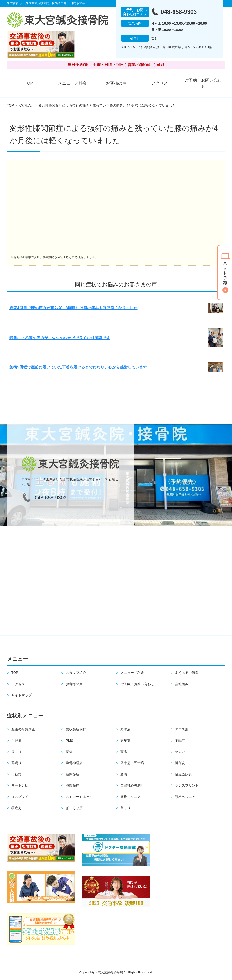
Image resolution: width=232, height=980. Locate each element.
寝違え (16, 808)
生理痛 (16, 741)
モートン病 (20, 785)
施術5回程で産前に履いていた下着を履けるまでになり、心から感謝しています (78, 367)
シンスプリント (187, 785)
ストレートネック (79, 797)
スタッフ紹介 (76, 673)
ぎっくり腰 (74, 808)
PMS (69, 741)
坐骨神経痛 (74, 763)
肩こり (16, 752)
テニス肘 (182, 729)
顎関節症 (72, 774)
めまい (180, 752)
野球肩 (125, 729)
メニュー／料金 (72, 83)
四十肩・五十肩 (132, 763)
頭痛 (124, 752)
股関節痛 (72, 785)
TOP (29, 83)
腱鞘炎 (180, 763)
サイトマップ (22, 695)
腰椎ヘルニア (130, 797)
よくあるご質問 (187, 673)
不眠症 (180, 741)
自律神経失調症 (132, 785)
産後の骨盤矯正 (23, 729)
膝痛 (124, 774)
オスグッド (20, 797)
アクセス (159, 83)
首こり (125, 808)
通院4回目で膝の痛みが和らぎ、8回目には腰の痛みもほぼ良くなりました (73, 308)
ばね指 (16, 774)
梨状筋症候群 (76, 729)
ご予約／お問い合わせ (203, 83)
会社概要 (182, 684)
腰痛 (69, 752)
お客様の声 (116, 83)
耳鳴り (16, 763)
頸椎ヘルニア (185, 797)
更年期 (125, 741)
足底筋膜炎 (183, 774)
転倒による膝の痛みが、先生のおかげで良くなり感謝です (60, 338)
